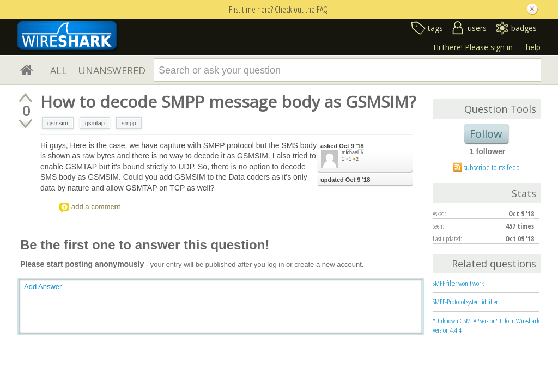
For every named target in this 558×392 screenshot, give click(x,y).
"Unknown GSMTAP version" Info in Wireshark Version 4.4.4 (486, 325)
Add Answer (43, 287)
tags (435, 28)
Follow (486, 134)
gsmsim (58, 123)
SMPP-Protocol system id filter (465, 302)
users (477, 28)
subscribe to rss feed (492, 167)
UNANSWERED (112, 70)
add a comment (96, 207)
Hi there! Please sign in (473, 47)
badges (524, 28)
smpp (129, 123)
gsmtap (95, 123)
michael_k (353, 152)
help (533, 47)
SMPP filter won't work (458, 283)
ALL (59, 70)
